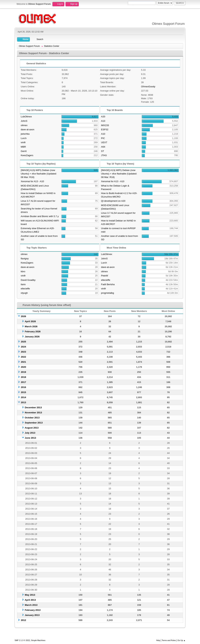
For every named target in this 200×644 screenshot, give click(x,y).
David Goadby (28, 280)
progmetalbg (107, 293)
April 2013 (30, 600)
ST (103, 151)
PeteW (105, 276)
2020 (24, 367)
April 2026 (30, 321)
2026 (24, 316)
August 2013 (32, 428)
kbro (23, 271)
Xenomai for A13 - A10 (32, 181)
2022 (24, 357)
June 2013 (30, 438)
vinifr (23, 142)
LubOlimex (26, 117)
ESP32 (105, 129)
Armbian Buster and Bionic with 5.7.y (40, 216)
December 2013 (33, 407)
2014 (24, 397)
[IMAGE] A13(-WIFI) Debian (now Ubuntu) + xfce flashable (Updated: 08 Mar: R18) (39, 174)
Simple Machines (38, 640)
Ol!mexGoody (148, 87)
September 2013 (34, 423)
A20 (103, 117)
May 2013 (30, 595)
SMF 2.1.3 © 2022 (22, 640)
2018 (24, 377)
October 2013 (32, 418)
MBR (23, 147)
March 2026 (31, 326)
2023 (24, 352)
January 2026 (32, 337)
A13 (103, 121)
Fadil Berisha (108, 284)
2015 (24, 392)
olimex (24, 125)
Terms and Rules (169, 640)
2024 (24, 347)
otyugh (24, 293)
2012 (24, 620)
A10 (103, 134)
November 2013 (33, 413)
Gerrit (24, 151)
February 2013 (33, 610)
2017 (24, 382)
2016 (24, 387)
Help (158, 640)
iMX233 (105, 125)
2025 (24, 342)
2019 (24, 372)
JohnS (24, 121)
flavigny (25, 259)
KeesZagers (27, 155)
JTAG (104, 155)
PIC (103, 138)
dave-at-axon (28, 129)
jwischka (25, 134)
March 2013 (31, 605)
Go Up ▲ (181, 640)
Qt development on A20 (113, 201)
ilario (23, 284)
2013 (24, 402)
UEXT (104, 142)
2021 (24, 362)
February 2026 (33, 332)
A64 (103, 147)
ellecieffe (25, 289)
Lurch (24, 138)
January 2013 (32, 615)
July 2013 (30, 433)
